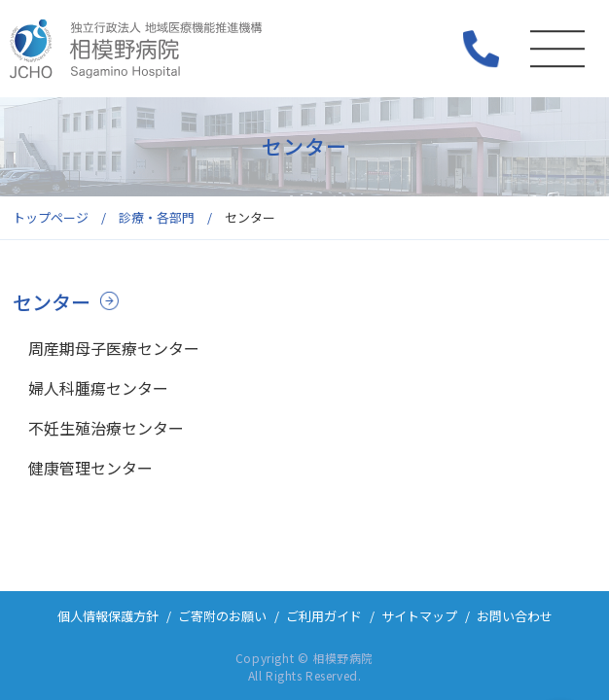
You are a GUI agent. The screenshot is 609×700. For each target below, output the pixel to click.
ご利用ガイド (324, 616)
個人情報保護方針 (108, 616)
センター (52, 302)
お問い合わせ (515, 616)
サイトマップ (419, 616)
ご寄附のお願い (222, 616)
